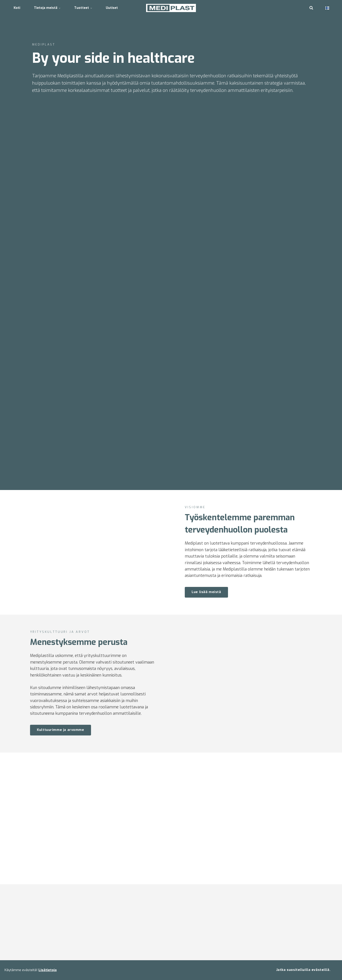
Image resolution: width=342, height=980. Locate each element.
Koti (17, 8)
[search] (311, 8)
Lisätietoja (48, 970)
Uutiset (112, 8)
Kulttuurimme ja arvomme (53, 730)
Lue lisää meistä (206, 592)
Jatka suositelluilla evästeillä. (303, 970)
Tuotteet (83, 8)
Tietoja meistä (47, 8)
